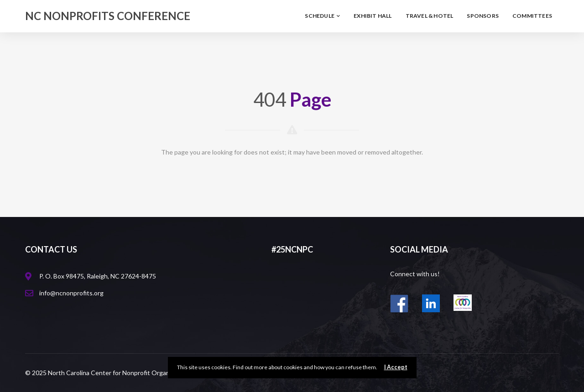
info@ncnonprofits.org (71, 293)
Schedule (322, 16)
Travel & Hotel (430, 16)
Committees (532, 16)
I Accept (396, 367)
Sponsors (483, 16)
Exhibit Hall (373, 16)
